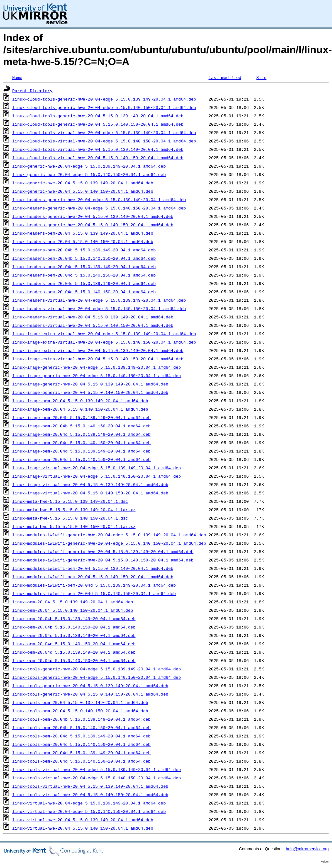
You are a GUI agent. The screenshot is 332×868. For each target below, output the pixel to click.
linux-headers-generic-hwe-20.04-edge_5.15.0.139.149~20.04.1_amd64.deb (99, 200)
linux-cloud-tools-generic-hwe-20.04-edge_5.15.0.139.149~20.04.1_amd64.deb (104, 99)
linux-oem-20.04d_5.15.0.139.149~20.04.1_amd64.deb (74, 652)
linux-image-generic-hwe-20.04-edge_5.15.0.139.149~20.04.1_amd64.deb (97, 367)
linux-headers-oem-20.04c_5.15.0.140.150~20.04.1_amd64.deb (84, 275)
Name (17, 77)
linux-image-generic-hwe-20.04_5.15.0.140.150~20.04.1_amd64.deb (90, 392)
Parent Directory (32, 91)
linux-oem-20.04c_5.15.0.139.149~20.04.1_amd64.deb (74, 635)
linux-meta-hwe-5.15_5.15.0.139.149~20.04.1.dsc (70, 501)
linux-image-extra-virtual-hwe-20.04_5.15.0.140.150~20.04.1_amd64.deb (98, 359)
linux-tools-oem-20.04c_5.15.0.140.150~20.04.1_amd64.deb (81, 744)
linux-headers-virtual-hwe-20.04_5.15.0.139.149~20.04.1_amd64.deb (93, 317)
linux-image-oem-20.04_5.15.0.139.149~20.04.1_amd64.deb (80, 401)
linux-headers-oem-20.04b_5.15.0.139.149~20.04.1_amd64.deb (84, 250)
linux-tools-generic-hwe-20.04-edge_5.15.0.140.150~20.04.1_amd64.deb (97, 677)
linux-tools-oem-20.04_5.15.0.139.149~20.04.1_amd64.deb (80, 702)
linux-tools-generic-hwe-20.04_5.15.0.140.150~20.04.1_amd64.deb (90, 694)
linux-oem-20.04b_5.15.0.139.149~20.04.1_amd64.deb (74, 619)
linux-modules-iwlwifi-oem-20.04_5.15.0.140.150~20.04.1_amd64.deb (93, 577)
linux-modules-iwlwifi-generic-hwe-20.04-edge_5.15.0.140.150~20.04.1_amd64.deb (109, 543)
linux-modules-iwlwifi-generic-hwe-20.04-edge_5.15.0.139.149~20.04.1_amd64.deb (109, 535)
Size (261, 77)
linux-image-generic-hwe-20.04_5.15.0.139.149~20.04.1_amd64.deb (90, 384)
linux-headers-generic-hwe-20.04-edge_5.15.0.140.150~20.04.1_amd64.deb (99, 208)
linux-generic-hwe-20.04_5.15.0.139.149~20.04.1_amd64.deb (83, 183)
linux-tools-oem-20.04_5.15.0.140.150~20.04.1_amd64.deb (80, 711)
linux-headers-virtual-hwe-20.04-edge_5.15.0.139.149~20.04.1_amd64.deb (99, 300)
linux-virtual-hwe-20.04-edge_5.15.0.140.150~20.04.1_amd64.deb (89, 811)
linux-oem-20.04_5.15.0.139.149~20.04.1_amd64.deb (73, 602)
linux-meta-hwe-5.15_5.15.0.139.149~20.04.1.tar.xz (74, 510)
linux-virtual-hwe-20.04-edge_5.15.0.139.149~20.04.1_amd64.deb (89, 803)
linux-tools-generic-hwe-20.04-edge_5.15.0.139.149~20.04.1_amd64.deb (97, 669)
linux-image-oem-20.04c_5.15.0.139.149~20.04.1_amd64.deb (81, 434)
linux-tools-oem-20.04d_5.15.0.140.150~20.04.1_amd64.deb (81, 761)
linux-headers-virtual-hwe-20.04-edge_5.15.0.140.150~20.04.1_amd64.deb (99, 308)
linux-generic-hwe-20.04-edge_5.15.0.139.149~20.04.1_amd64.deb (89, 166)
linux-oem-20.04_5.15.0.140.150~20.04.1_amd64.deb (73, 610)
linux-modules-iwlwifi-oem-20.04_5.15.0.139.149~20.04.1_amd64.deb (93, 568)
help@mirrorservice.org (307, 849)
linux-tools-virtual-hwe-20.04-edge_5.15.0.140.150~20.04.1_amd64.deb (97, 778)
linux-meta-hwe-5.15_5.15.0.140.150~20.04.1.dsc (70, 518)
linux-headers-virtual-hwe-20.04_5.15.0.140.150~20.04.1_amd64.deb (93, 325)
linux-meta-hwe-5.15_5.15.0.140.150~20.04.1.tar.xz (74, 526)
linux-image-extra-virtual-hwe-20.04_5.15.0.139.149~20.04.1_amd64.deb (98, 350)
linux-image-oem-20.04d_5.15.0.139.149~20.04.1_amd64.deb (81, 451)
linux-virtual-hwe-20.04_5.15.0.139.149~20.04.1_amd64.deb (83, 820)
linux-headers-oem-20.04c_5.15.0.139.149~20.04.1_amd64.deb (84, 267)
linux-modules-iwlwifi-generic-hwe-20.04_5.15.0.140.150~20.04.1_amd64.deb (103, 560)
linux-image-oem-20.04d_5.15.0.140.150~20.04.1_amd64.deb (81, 459)
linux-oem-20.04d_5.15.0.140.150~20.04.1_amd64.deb (74, 660)
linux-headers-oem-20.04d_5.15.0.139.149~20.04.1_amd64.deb (84, 283)
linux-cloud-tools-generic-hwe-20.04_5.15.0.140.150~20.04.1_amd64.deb (98, 124)
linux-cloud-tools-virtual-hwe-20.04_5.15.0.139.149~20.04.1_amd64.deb (98, 149)
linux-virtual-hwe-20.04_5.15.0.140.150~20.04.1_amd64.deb (83, 828)
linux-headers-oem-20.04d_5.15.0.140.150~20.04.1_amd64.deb (84, 292)
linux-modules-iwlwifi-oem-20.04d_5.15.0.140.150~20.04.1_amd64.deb (94, 593)
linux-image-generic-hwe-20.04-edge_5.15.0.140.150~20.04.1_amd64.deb (97, 375)
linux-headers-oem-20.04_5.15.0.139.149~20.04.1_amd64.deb (83, 233)
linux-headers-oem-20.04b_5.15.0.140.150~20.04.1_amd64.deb (84, 258)
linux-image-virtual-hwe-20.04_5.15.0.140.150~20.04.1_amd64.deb (90, 493)
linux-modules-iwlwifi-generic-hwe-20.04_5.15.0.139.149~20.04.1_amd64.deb (103, 551)
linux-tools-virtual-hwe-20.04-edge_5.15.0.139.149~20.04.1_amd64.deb (97, 769)
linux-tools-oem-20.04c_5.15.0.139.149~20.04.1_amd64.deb (81, 736)
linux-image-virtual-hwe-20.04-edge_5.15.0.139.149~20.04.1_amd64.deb (97, 468)
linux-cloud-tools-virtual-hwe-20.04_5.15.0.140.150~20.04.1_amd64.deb (98, 158)
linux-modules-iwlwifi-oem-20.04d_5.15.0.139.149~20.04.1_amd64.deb (94, 585)
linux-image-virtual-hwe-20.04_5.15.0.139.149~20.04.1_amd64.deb (90, 484)
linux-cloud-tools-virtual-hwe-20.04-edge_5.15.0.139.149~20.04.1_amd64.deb (104, 132)
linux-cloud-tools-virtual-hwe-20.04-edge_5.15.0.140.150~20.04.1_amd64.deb (104, 141)
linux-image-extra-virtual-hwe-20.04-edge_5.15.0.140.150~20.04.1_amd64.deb (104, 342)
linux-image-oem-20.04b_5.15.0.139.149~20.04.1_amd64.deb (81, 417)
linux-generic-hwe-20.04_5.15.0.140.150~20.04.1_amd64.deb (83, 191)
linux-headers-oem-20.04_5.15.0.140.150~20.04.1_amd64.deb (83, 241)
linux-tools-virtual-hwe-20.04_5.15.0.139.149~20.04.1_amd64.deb (90, 786)
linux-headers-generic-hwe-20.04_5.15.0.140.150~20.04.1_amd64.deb (93, 225)
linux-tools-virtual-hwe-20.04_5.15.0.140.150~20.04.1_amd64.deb (90, 795)
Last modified (225, 77)
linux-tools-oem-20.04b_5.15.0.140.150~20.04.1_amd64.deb (81, 727)
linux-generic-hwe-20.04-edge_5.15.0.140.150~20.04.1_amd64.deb (89, 174)
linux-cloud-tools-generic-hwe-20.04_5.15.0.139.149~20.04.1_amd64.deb (98, 116)
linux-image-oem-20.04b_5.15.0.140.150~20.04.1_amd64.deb (81, 426)
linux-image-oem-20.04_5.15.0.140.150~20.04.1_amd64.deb (80, 409)
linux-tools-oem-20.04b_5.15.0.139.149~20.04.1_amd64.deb (81, 719)
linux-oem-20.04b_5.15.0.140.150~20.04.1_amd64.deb (74, 627)
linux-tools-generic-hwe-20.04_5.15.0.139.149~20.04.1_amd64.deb (90, 686)
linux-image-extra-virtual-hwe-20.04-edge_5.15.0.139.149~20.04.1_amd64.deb (104, 334)
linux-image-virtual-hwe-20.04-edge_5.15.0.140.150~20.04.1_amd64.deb (97, 476)
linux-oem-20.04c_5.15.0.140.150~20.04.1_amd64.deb (74, 644)
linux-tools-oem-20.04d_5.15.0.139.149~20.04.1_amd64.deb (81, 753)
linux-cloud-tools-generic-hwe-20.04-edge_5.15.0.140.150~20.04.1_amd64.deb (104, 107)
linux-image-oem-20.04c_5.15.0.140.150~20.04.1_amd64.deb (81, 443)
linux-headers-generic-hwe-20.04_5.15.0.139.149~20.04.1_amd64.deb (93, 216)
